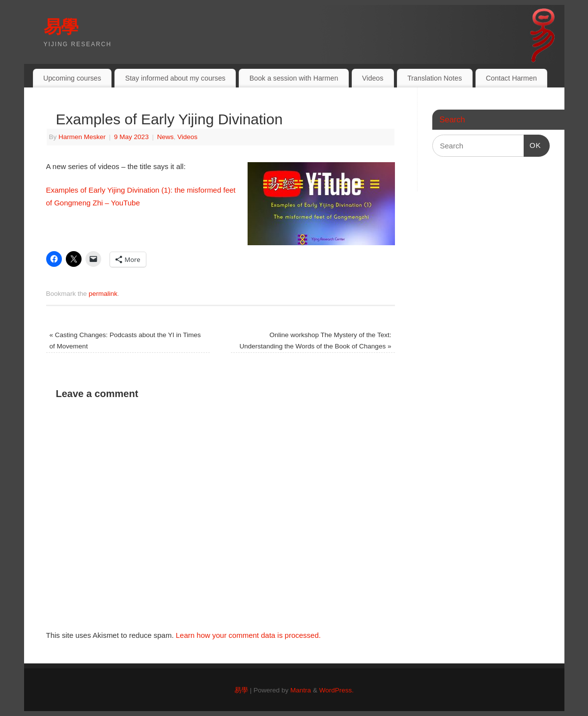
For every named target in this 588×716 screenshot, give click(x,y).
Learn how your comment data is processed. (248, 635)
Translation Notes (434, 78)
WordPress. (336, 690)
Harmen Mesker (82, 137)
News (166, 137)
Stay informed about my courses (175, 78)
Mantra (301, 690)
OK (532, 144)
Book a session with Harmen (294, 78)
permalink (103, 294)
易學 (61, 27)
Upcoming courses (72, 78)
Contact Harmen (511, 78)
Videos (373, 78)
